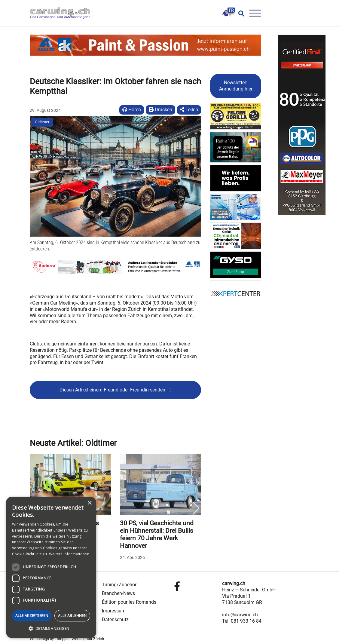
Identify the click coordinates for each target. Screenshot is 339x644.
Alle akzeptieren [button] (32, 616)
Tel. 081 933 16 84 (242, 621)
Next (196, 508)
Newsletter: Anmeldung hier (236, 86)
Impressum (114, 611)
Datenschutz (115, 619)
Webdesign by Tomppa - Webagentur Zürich (67, 639)
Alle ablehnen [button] (72, 616)
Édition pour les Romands (129, 602)
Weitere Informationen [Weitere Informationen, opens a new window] (69, 554)
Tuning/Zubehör (119, 585)
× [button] (89, 503)
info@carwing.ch (240, 615)
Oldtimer (42, 122)
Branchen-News (118, 593)
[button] (51, 629)
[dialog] (51, 567)
